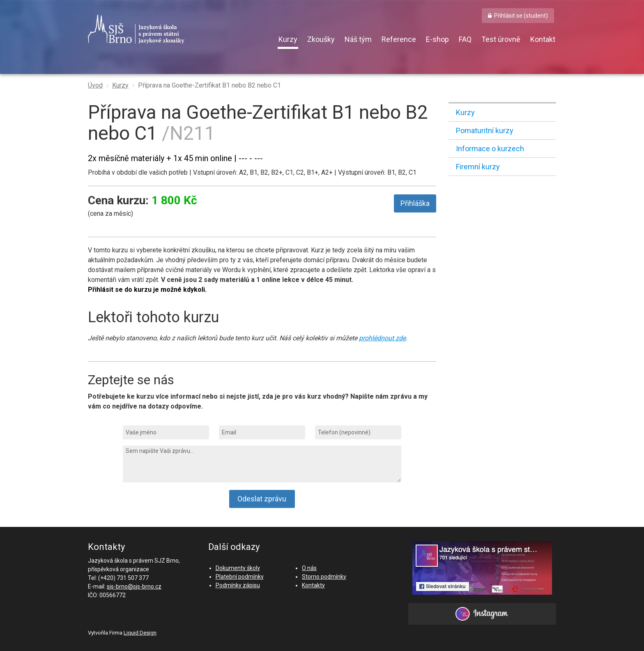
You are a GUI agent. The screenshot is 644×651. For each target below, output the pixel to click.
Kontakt (543, 39)
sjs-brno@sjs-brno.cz (134, 586)
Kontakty (313, 585)
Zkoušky (321, 39)
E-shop (437, 39)
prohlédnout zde (382, 338)
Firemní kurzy (478, 167)
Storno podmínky (324, 577)
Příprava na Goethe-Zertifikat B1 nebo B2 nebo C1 (209, 85)
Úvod (95, 85)
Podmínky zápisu (238, 585)
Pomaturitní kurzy (485, 130)
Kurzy (288, 39)
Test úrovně (501, 39)
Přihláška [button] (415, 203)
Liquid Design (140, 633)
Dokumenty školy (238, 568)
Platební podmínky (240, 577)
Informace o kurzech (490, 149)
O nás (309, 568)
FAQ (465, 39)
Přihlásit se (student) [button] (521, 16)
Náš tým (358, 39)
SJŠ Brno (174, 29)
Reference (399, 39)
